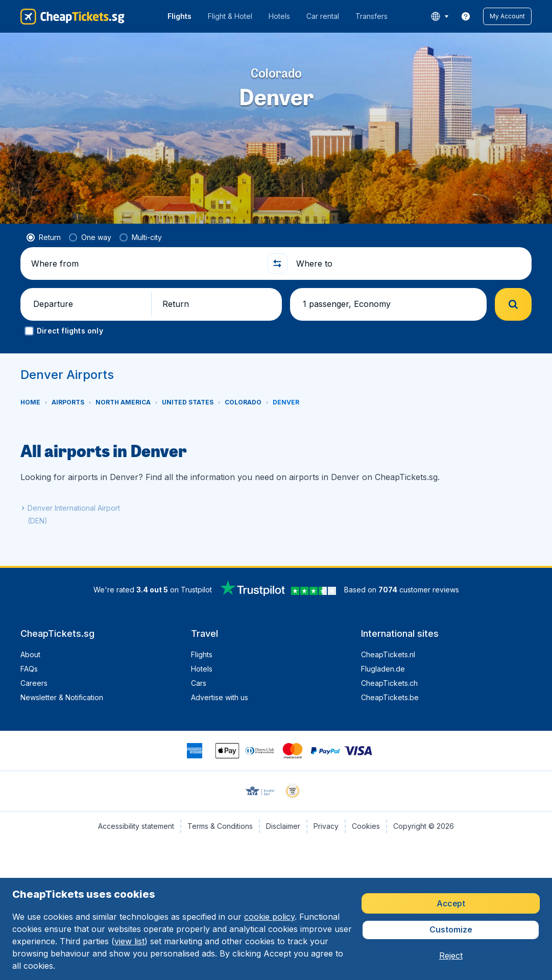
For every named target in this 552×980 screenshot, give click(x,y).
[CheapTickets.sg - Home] (73, 16)
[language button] (439, 16)
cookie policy (269, 917)
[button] (507, 16)
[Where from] (145, 264)
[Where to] (410, 264)
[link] (466, 16)
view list (129, 941)
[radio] (44, 237)
